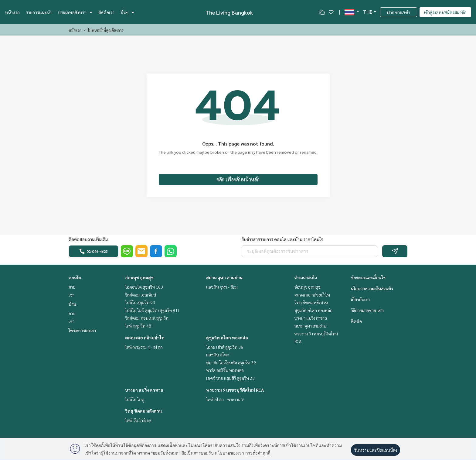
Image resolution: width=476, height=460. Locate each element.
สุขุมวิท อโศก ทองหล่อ (227, 338)
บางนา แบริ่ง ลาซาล (144, 390)
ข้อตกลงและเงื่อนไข (368, 277)
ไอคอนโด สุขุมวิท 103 (144, 287)
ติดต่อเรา (106, 12)
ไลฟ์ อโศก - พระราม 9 (225, 399)
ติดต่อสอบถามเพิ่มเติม (88, 239)
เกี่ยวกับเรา (360, 299)
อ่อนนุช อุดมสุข (139, 277)
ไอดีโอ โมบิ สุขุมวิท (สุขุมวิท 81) (152, 310)
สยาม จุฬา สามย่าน (224, 277)
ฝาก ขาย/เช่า (399, 12)
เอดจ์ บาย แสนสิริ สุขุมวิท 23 (230, 378)
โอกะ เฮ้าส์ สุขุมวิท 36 (225, 347)
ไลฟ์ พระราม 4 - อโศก (144, 347)
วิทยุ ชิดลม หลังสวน (143, 411)
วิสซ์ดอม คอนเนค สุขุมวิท (147, 318)
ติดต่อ (356, 321)
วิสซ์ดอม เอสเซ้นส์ (141, 295)
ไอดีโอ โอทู (135, 399)
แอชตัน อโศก (218, 355)
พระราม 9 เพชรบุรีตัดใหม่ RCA (235, 390)
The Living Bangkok (229, 12)
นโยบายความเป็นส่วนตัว (372, 288)
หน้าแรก (12, 12)
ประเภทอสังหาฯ (75, 12)
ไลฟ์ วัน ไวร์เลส (138, 420)
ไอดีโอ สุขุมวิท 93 (140, 302)
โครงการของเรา (82, 330)
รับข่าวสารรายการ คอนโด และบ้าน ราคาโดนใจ (282, 239)
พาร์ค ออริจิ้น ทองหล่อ (225, 370)
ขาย (72, 287)
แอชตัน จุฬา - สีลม (222, 287)
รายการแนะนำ (39, 12)
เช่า (71, 295)
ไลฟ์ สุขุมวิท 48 (138, 326)
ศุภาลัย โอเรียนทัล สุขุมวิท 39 (231, 362)
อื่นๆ (127, 12)
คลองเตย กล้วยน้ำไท (145, 338)
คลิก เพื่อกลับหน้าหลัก (238, 179)
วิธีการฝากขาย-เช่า (367, 310)
